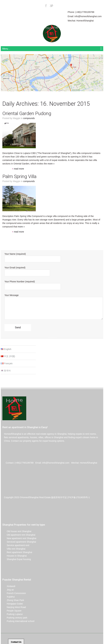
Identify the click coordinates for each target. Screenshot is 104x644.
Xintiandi (9, 586)
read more (18, 169)
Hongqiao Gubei (13, 604)
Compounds (29, 118)
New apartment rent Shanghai (19, 538)
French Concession (14, 593)
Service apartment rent (16, 545)
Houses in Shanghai (15, 556)
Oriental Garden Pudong (27, 113)
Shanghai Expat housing (17, 559)
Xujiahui (9, 597)
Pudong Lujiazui (12, 614)
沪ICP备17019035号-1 (79, 497)
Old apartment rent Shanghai (19, 535)
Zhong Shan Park (13, 600)
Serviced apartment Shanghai (19, 542)
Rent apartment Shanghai (17, 552)
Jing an (8, 590)
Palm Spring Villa (19, 176)
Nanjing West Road (14, 607)
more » (51, 164)
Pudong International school (18, 621)
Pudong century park (15, 618)
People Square (12, 611)
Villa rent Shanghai (14, 549)
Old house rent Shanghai (17, 531)
